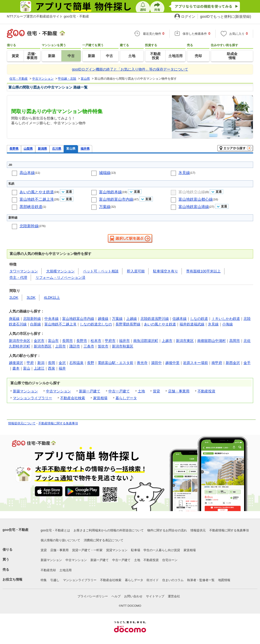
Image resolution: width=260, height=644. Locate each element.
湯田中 (156, 363)
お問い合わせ (133, 596)
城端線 (105, 173)
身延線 (14, 319)
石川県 (57, 149)
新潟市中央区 (20, 341)
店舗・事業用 (179, 391)
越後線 (103, 319)
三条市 (89, 346)
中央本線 (52, 319)
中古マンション (58, 391)
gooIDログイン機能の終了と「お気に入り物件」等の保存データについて (130, 69)
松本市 (96, 341)
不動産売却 (48, 570)
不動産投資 (206, 391)
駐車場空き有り (166, 271)
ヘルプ (116, 596)
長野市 (82, 341)
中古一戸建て (119, 391)
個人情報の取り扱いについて (60, 540)
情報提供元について (22, 423)
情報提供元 (198, 530)
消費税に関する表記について (104, 540)
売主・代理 (18, 277)
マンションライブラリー (32, 398)
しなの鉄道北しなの (96, 324)
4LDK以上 (52, 298)
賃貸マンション (117, 550)
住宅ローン (170, 560)
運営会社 (174, 596)
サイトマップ (155, 596)
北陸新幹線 (29, 226)
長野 (91, 363)
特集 (44, 580)
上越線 (132, 319)
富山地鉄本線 (110, 192)
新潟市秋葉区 (123, 346)
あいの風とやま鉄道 (37, 192)
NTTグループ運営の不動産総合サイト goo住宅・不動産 (48, 16)
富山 (27, 368)
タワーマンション (24, 271)
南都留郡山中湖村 (212, 341)
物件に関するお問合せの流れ (167, 530)
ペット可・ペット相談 (101, 271)
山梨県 (28, 149)
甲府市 (110, 341)
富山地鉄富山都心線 (196, 199)
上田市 (60, 346)
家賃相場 (100, 398)
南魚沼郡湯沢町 (146, 341)
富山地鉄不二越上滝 (37, 199)
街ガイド (153, 580)
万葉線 (105, 207)
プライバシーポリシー (93, 596)
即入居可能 (136, 271)
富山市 (53, 341)
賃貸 (156, 391)
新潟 (41, 363)
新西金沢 (233, 363)
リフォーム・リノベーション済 (60, 277)
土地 (141, 391)
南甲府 (217, 363)
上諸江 (39, 368)
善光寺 (142, 363)
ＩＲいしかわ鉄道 (226, 319)
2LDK (14, 298)
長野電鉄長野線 (128, 324)
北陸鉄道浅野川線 (155, 319)
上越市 (167, 341)
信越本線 (180, 319)
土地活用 (66, 570)
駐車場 (136, 550)
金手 (247, 363)
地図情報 (224, 580)
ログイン (188, 16)
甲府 (30, 363)
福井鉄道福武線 (192, 324)
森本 (16, 368)
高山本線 (27, 173)
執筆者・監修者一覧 (201, 580)
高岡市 (235, 341)
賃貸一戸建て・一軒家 (87, 550)
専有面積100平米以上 (203, 271)
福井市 (124, 341)
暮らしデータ (126, 398)
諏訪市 (75, 346)
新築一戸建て (90, 391)
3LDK (31, 298)
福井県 (85, 149)
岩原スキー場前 (196, 363)
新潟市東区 (185, 341)
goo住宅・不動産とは (55, 530)
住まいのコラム (173, 580)
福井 (62, 368)
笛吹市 (103, 346)
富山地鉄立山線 (192, 192)
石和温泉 (76, 363)
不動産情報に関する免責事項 (58, 423)
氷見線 (184, 173)
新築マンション (25, 391)
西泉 (52, 368)
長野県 (14, 149)
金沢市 (39, 341)
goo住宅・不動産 (15, 530)
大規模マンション (60, 271)
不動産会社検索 (73, 398)
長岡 (52, 363)
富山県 (71, 149)
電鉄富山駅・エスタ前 (116, 363)
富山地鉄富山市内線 (116, 199)
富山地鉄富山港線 (194, 207)
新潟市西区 (43, 346)
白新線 (36, 324)
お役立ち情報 (12, 579)
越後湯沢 (16, 363)
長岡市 (68, 341)
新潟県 (42, 149)
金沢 (62, 363)
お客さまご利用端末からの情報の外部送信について (109, 530)
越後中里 (172, 363)
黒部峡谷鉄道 (31, 207)
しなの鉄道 (199, 319)
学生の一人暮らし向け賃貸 (162, 550)
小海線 (227, 324)
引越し (55, 580)
